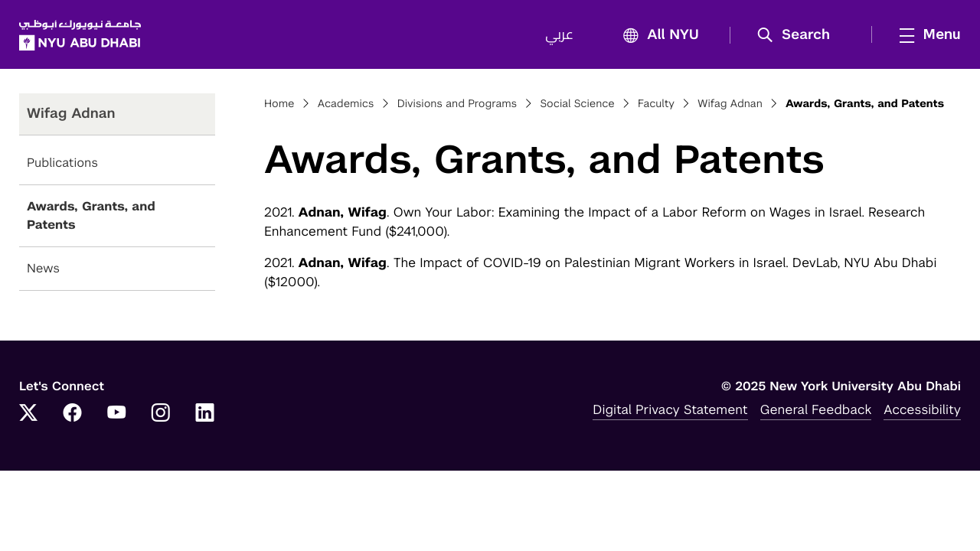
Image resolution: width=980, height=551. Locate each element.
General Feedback (816, 409)
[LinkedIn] (205, 414)
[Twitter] (28, 414)
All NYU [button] (657, 36)
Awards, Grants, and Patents (91, 215)
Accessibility (922, 409)
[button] (799, 35)
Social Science (577, 104)
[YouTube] (116, 414)
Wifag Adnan (730, 104)
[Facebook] (73, 414)
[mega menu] (926, 34)
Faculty (656, 104)
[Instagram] (161, 414)
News (43, 268)
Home (279, 104)
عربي (559, 35)
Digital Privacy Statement (670, 409)
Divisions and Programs (457, 104)
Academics (346, 104)
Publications (62, 163)
